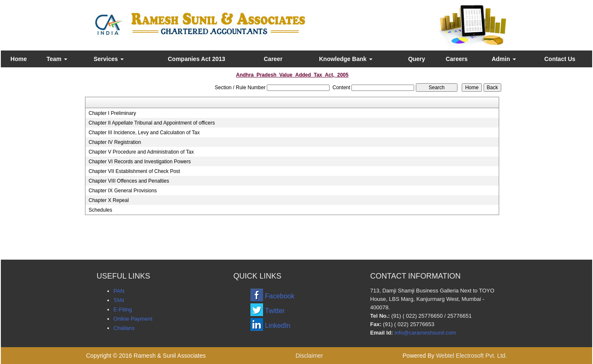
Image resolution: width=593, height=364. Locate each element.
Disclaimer (309, 356)
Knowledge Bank (346, 59)
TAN (119, 300)
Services (109, 59)
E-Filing (123, 310)
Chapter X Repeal (108, 200)
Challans (124, 328)
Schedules (100, 210)
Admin (504, 59)
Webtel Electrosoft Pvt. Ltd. (472, 356)
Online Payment (133, 319)
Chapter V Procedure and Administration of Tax (141, 152)
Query (417, 59)
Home (19, 59)
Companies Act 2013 (197, 59)
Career (273, 59)
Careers (457, 59)
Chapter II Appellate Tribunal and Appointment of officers (152, 123)
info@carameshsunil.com (425, 333)
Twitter (275, 311)
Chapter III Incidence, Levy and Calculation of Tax (144, 133)
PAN (119, 291)
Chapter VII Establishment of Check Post (134, 171)
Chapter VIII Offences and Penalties (129, 181)
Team (57, 59)
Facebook (280, 296)
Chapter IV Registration (115, 142)
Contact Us (560, 59)
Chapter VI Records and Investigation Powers (140, 162)
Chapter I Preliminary (112, 113)
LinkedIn (278, 325)
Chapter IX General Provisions (122, 191)
